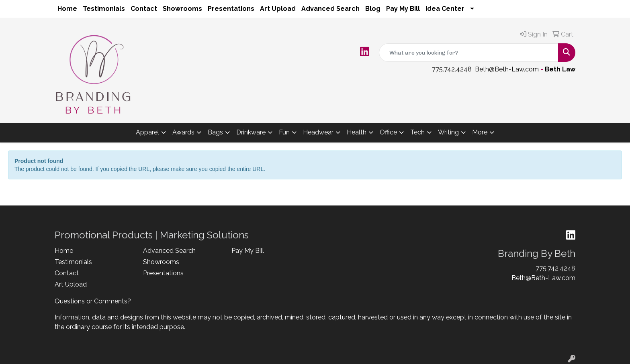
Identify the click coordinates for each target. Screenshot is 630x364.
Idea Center (445, 9)
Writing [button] (448, 132)
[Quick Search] (469, 53)
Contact (144, 9)
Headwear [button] (318, 132)
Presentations (231, 9)
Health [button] (357, 132)
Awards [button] (183, 132)
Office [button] (388, 132)
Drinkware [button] (251, 132)
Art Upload (278, 9)
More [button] (480, 132)
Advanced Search (330, 9)
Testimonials (104, 9)
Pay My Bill (403, 9)
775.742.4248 (452, 69)
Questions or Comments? (93, 301)
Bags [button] (215, 132)
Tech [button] (417, 132)
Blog (373, 9)
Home (67, 9)
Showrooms (182, 9)
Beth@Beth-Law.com (507, 69)
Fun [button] (284, 132)
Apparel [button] (147, 132)
